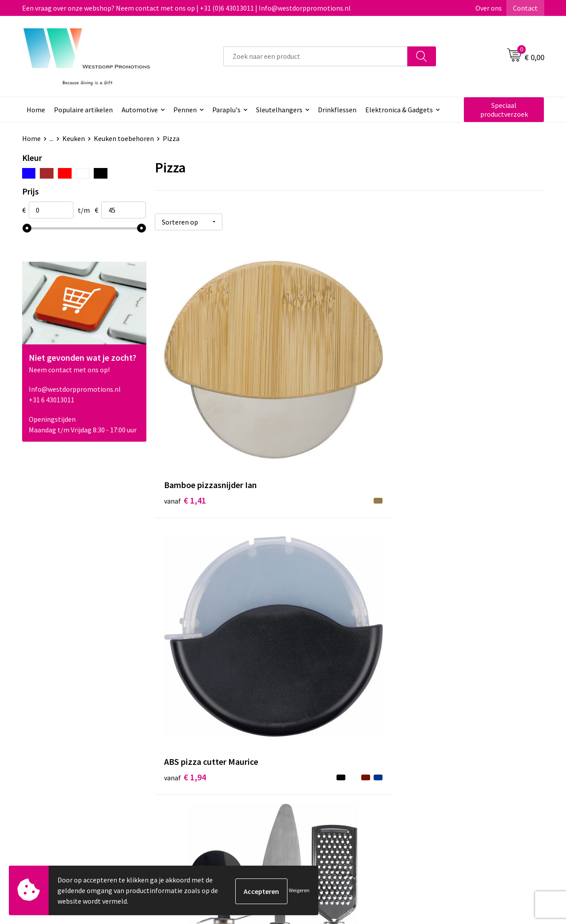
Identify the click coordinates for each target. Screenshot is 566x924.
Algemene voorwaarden (460, 739)
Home (36, 110)
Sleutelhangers (279, 110)
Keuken (74, 138)
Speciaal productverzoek (504, 110)
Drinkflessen (337, 110)
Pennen (185, 110)
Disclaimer (441, 766)
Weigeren (299, 890)
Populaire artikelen (83, 110)
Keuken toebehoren (124, 138)
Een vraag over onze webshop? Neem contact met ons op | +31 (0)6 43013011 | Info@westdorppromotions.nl (186, 8)
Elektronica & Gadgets (399, 110)
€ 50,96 (447, 597)
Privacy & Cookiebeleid (459, 752)
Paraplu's (226, 110)
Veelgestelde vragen (199, 752)
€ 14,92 (317, 584)
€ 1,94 (315, 391)
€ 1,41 (185, 391)
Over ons (489, 8)
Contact (525, 8)
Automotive (140, 110)
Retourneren (316, 752)
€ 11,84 (187, 597)
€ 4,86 (445, 417)
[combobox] (316, 56)
